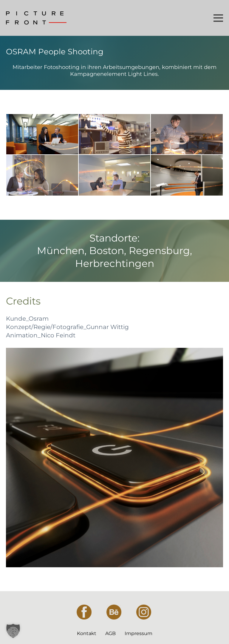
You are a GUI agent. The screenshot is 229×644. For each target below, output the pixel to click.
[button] (13, 631)
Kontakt (87, 633)
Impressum (139, 633)
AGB (110, 633)
